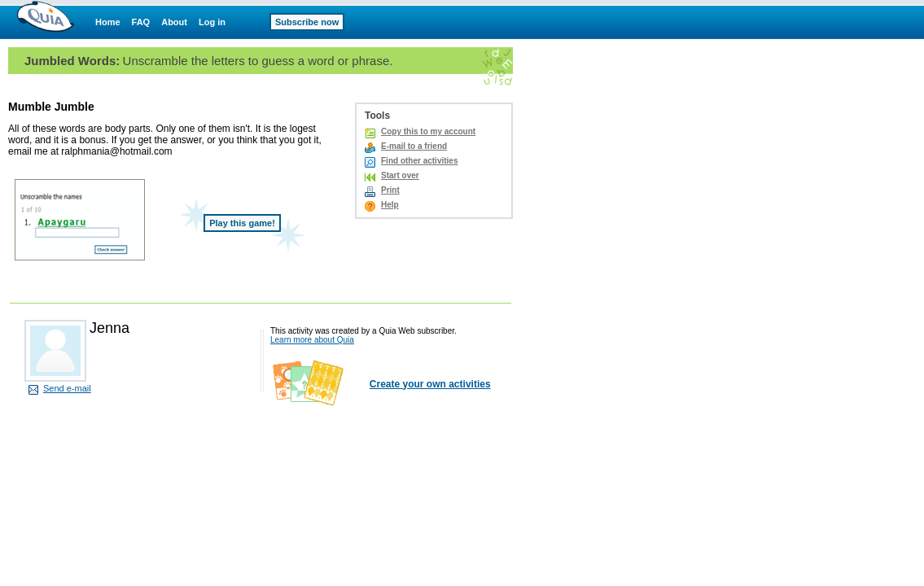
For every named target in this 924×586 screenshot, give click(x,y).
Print (390, 190)
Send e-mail (67, 388)
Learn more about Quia (312, 340)
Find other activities (419, 161)
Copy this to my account (428, 131)
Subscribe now (307, 22)
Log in (212, 22)
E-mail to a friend (414, 146)
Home (108, 22)
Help (390, 205)
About (174, 22)
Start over (400, 175)
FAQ (141, 22)
